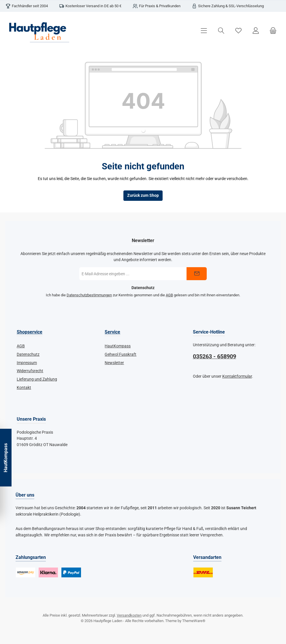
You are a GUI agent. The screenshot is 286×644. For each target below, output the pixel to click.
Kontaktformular (237, 376)
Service (112, 332)
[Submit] (197, 274)
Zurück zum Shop (143, 195)
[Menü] (204, 31)
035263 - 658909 (215, 356)
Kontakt (24, 388)
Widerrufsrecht (30, 371)
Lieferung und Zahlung (37, 379)
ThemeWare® (194, 621)
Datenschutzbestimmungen (89, 295)
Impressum (27, 363)
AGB (169, 295)
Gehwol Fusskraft (121, 354)
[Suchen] (221, 31)
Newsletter (114, 363)
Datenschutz (28, 354)
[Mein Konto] (256, 31)
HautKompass (118, 346)
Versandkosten (129, 615)
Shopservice (30, 332)
